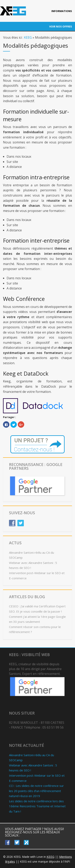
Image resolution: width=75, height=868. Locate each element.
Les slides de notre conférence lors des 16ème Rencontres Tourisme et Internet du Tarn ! (37, 806)
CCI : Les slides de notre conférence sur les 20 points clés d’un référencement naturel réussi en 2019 (36, 791)
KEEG (28, 37)
